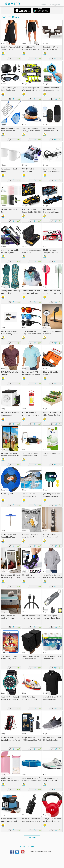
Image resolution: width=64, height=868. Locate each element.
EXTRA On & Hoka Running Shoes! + (10, 334)
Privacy (32, 846)
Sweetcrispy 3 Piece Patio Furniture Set (51, 48)
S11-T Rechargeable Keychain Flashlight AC (52, 617)
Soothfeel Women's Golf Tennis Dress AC (11, 48)
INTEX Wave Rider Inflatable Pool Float (30, 698)
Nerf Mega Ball (7, 494)
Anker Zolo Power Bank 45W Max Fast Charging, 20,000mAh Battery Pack (31, 821)
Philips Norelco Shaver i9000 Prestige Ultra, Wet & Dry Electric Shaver (31, 740)
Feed (40, 846)
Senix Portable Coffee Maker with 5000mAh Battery (10, 821)
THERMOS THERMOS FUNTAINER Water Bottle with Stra (30, 415)
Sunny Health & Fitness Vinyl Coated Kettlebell (52, 820)
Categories (55, 4)
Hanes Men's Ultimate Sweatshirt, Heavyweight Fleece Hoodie (53, 577)
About (23, 846)
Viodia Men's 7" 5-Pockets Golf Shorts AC (31, 48)
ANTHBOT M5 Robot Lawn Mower (30, 170)
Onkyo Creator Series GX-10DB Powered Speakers (30, 659)
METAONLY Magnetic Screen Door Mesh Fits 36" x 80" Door (10, 456)
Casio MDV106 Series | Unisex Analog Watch (10, 698)
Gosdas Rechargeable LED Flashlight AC (10, 251)
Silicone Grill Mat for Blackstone (51, 373)
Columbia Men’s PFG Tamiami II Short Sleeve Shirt (31, 374)
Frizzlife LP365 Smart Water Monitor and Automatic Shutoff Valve (31, 456)
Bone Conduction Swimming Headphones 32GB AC (52, 171)
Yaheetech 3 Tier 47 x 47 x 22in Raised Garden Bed (52, 415)
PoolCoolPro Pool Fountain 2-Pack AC (29, 495)
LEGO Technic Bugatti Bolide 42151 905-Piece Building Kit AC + (32, 212)
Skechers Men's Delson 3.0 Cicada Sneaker (52, 739)
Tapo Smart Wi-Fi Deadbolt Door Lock (51, 129)
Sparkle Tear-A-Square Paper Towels (52, 657)
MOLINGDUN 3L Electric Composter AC (10, 414)
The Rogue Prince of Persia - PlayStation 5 (9, 657)
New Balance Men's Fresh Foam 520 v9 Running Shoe (51, 781)
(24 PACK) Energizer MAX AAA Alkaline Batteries (50, 253)
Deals (44, 4)
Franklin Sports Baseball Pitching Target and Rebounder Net (11, 740)
